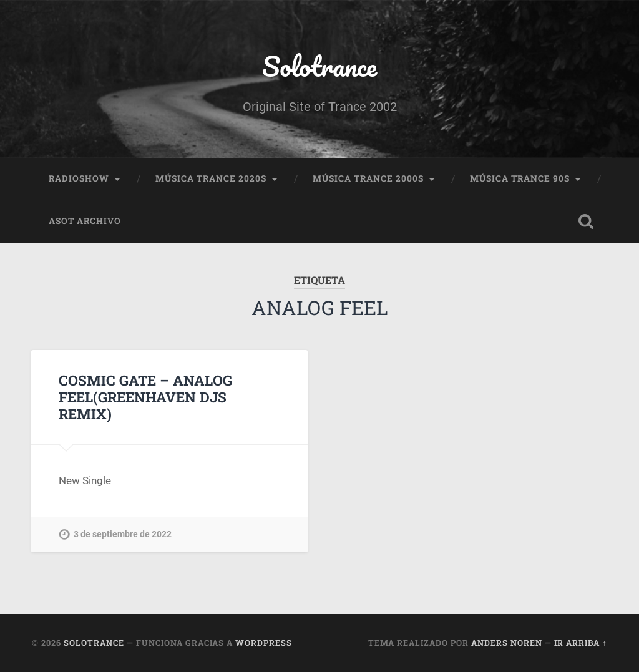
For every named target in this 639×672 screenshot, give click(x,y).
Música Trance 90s (520, 178)
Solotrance (319, 66)
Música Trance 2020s (211, 178)
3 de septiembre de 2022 (123, 534)
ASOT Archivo (85, 221)
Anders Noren (507, 643)
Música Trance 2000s (368, 178)
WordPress (264, 643)
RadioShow (79, 178)
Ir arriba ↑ (580, 643)
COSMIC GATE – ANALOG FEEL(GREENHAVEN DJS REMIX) (145, 397)
